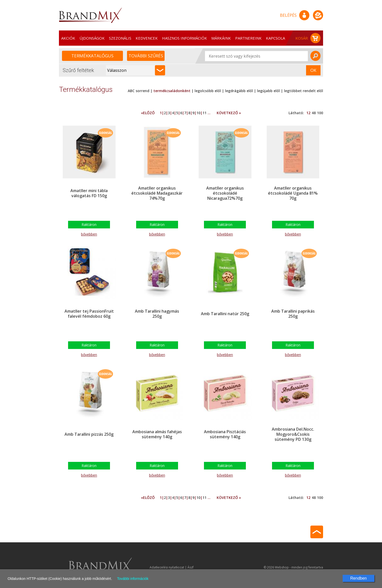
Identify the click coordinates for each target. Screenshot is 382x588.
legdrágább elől (239, 91)
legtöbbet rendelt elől (304, 91)
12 (308, 113)
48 (314, 113)
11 (204, 113)
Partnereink (248, 38)
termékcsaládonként (172, 91)
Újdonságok (92, 38)
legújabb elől (268, 91)
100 (320, 113)
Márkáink (221, 38)
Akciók (68, 38)
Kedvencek (147, 38)
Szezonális (120, 38)
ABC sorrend (139, 91)
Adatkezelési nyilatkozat (167, 567)
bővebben (89, 234)
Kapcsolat (277, 38)
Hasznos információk (185, 38)
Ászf (190, 567)
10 (198, 113)
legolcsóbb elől (208, 91)
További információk (133, 579)
